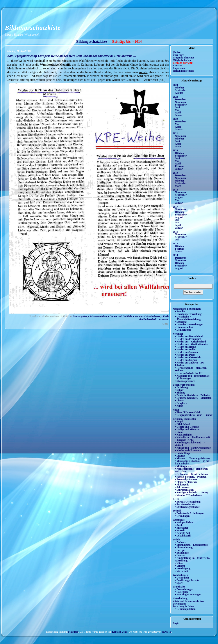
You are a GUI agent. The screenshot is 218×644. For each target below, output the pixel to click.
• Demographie (183, 330)
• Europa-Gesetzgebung (188, 502)
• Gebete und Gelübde (120, 316)
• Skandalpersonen (185, 381)
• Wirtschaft (182, 571)
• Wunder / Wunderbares (147, 316)
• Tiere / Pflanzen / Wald (188, 412)
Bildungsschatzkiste (33, 28)
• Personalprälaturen (186, 479)
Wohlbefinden (180, 575)
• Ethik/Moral (182, 424)
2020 (175, 150)
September (181, 90)
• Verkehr (180, 566)
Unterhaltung (180, 598)
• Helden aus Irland (186, 347)
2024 (175, 85)
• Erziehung (181, 387)
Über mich (179, 55)
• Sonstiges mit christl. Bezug (192, 492)
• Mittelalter (182, 528)
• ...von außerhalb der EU (189, 373)
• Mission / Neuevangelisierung (193, 458)
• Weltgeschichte (184, 522)
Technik (177, 511)
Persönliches (180, 604)
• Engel (179, 422)
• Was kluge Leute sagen (188, 595)
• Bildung (180, 393)
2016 (175, 232)
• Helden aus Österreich (188, 357)
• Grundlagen (182, 516)
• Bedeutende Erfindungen (189, 513)
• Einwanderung (184, 547)
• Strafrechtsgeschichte (187, 507)
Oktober (180, 88)
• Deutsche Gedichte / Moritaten (193, 398)
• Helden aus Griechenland (190, 342)
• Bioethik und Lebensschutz (191, 545)
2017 (175, 207)
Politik (176, 540)
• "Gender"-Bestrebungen (189, 325)
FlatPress (73, 632)
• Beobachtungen (184, 589)
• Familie (180, 311)
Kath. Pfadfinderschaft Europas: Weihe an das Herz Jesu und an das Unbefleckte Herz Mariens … (72, 56)
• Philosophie (182, 485)
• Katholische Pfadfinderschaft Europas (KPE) (156, 318)
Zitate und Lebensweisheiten (188, 601)
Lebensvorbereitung (184, 385)
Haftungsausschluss (183, 71)
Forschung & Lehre (183, 606)
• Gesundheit (182, 578)
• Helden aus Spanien (186, 352)
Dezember (180, 99)
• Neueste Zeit (182, 533)
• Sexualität (181, 322)
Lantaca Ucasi (120, 632)
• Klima (179, 563)
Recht (176, 499)
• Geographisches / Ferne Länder (194, 415)
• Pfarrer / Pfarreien (186, 482)
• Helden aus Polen (185, 355)
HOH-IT (167, 632)
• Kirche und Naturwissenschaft (193, 448)
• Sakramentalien (98, 316)
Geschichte (179, 520)
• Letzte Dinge (183, 453)
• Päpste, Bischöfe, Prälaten (191, 477)
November (181, 102)
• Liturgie (180, 456)
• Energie (180, 550)
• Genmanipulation (185, 609)
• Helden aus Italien (186, 349)
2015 (175, 243)
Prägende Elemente (183, 58)
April (178, 113)
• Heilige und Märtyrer (187, 429)
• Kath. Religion (184, 435)
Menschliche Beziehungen (187, 309)
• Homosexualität (184, 327)
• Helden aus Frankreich (188, 339)
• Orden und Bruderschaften (191, 474)
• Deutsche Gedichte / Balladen (193, 395)
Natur (176, 410)
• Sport (179, 583)
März (178, 146)
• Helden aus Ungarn (186, 360)
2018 (175, 190)
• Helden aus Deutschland (189, 336)
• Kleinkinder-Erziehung (188, 314)
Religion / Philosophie (185, 419)
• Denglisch (181, 403)
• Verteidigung (183, 568)
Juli (177, 220)
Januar (179, 115)
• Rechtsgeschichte (185, 504)
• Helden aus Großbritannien (192, 344)
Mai (177, 110)
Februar (180, 166)
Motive (177, 52)
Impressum (179, 68)
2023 (175, 97)
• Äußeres (180, 542)
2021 (175, 133)
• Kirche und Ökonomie (188, 450)
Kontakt (177, 65)
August (179, 93)
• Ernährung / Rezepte (187, 580)
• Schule (179, 390)
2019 (175, 173)
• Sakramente (182, 487)
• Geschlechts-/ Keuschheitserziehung (188, 318)
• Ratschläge (182, 592)
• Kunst (179, 406)
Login (176, 623)
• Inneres (180, 555)
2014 (175, 255)
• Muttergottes (79, 316)
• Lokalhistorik (183, 536)
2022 (175, 119)
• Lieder (179, 401)
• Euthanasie (182, 553)
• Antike (179, 525)
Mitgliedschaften (182, 60)
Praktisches (179, 587)
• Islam (179, 432)
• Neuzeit (180, 530)
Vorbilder (178, 334)
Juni (177, 107)
